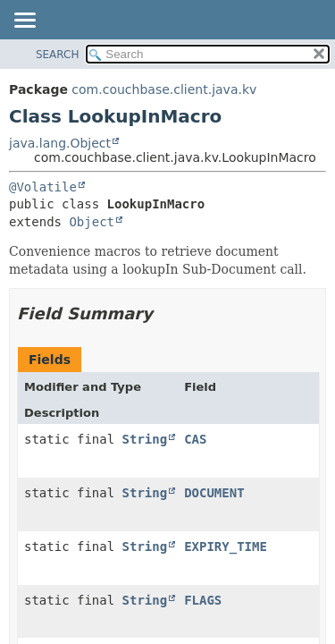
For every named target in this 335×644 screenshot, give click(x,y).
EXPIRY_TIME (226, 547)
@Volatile (43, 187)
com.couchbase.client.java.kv (164, 89)
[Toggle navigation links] (24, 21)
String (145, 439)
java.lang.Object (60, 143)
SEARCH (58, 55)
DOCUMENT (214, 493)
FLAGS (203, 600)
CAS (195, 439)
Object (92, 222)
